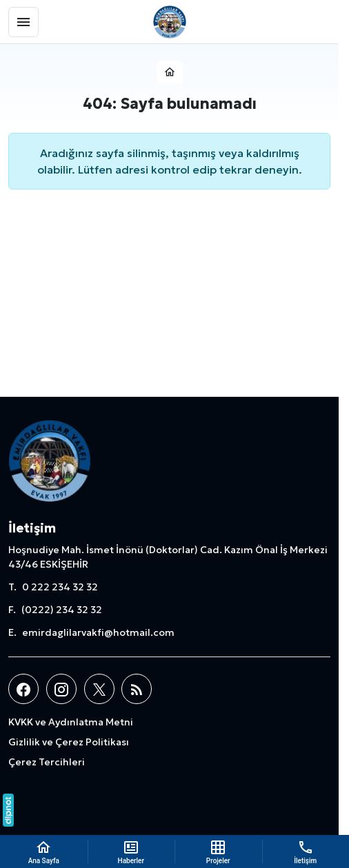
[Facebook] (23, 689)
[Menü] (23, 22)
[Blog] (137, 689)
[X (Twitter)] (99, 689)
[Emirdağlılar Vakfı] (170, 22)
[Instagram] (61, 689)
